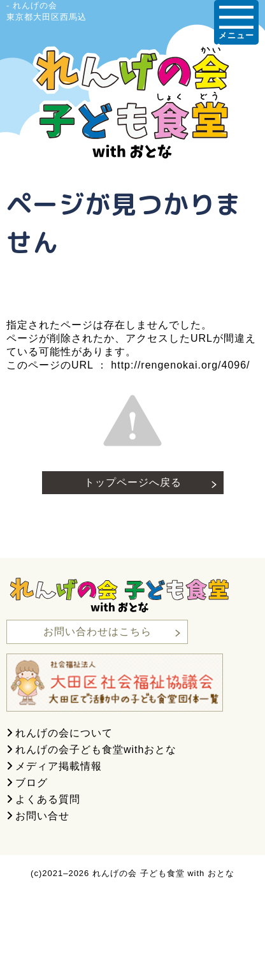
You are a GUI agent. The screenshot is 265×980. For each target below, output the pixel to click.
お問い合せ (42, 816)
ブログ (32, 783)
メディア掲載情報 (59, 766)
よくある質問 (48, 799)
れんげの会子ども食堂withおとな (96, 750)
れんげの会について (64, 733)
